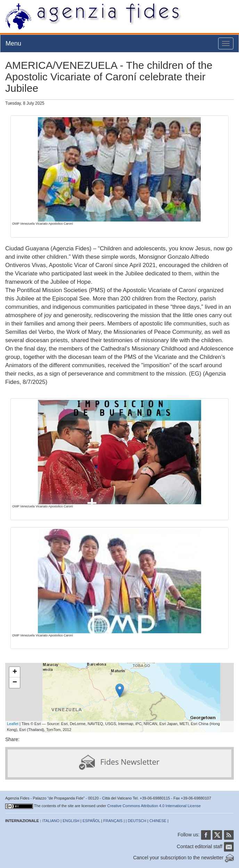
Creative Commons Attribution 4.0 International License (154, 806)
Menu (13, 43)
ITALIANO (51, 821)
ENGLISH (71, 821)
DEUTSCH (137, 821)
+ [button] (15, 672)
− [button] (15, 683)
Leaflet (13, 724)
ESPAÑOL (92, 821)
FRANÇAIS (113, 821)
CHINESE (158, 821)
